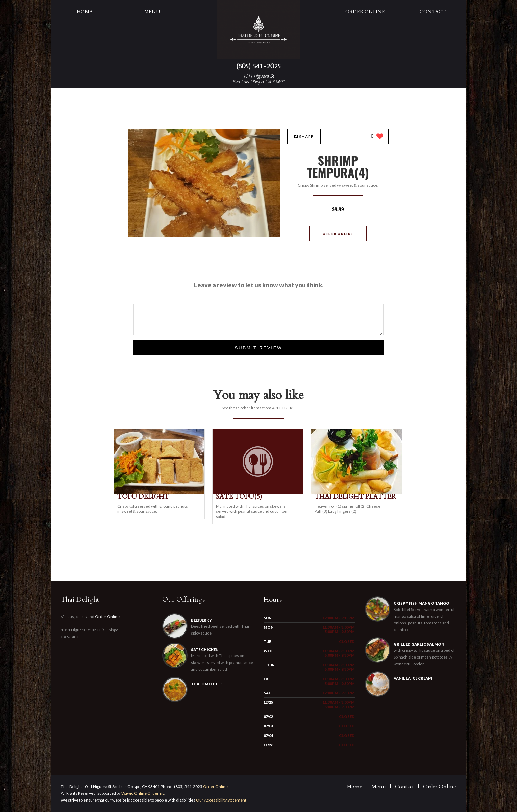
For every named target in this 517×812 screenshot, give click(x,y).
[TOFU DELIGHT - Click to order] (159, 492)
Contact (433, 12)
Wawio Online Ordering (143, 793)
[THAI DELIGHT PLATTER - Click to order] (356, 492)
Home (84, 12)
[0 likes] (377, 137)
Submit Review (258, 348)
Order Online (365, 12)
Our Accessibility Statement (221, 800)
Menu (152, 12)
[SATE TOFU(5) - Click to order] (258, 492)
